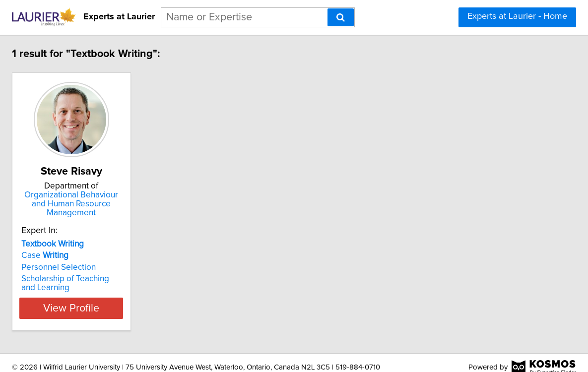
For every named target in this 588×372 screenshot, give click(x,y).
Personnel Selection (118, 258)
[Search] (341, 17)
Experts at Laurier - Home (517, 16)
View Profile (143, 299)
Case (104, 247)
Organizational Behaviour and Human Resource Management (143, 199)
